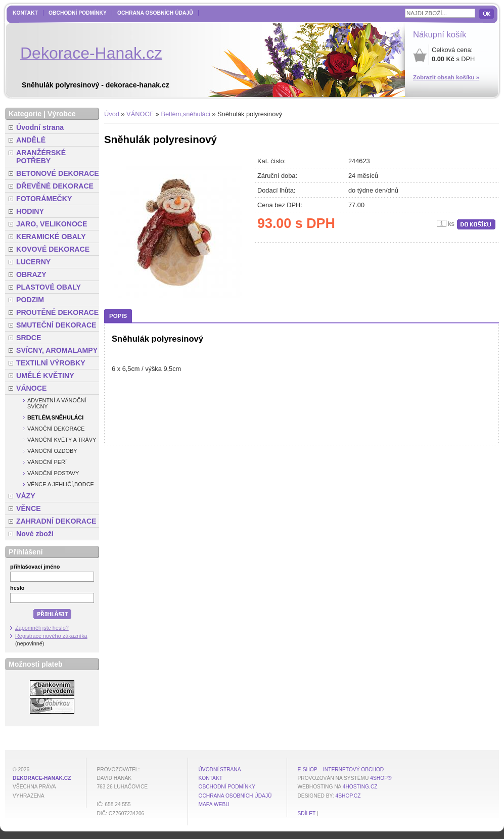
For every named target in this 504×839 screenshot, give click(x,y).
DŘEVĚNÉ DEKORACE (55, 186)
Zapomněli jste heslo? (42, 628)
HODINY (30, 211)
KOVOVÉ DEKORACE (53, 249)
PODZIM (30, 300)
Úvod (112, 114)
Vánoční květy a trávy (62, 440)
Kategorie (25, 114)
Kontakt (25, 13)
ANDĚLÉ (31, 140)
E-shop (307, 770)
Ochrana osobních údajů (155, 13)
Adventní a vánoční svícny (57, 403)
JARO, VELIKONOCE (52, 224)
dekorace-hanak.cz (42, 778)
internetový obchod (353, 770)
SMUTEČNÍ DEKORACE (56, 325)
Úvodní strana (40, 127)
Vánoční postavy (53, 473)
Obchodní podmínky (78, 13)
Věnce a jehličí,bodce (61, 484)
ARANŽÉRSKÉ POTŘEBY (41, 157)
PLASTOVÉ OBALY (49, 287)
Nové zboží (35, 534)
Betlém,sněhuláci (185, 114)
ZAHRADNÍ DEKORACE (56, 521)
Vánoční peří (47, 462)
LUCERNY (33, 262)
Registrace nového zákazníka (51, 636)
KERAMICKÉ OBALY (51, 237)
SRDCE (29, 338)
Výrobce (62, 114)
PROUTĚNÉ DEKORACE (57, 312)
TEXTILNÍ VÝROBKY (51, 363)
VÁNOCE (140, 114)
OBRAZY (31, 274)
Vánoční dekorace (56, 429)
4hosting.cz (360, 787)
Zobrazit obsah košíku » (446, 77)
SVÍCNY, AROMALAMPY (57, 350)
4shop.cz (348, 796)
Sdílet (306, 813)
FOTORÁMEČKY (44, 199)
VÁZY (26, 496)
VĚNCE (29, 508)
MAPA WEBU (214, 804)
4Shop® (381, 778)
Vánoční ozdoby (52, 451)
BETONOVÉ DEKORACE (58, 173)
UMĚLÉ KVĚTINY (45, 376)
